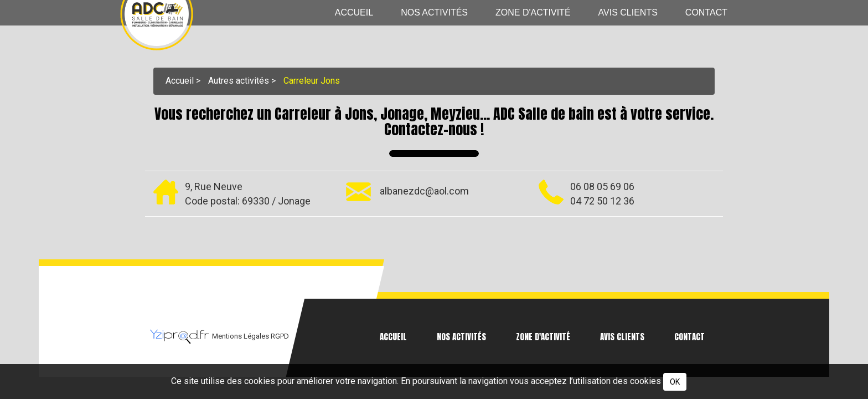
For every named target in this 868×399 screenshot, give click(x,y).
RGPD (280, 336)
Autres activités (239, 80)
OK (675, 382)
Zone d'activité (533, 12)
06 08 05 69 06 (602, 186)
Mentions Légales (241, 336)
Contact (706, 12)
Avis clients (628, 12)
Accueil (354, 12)
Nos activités (434, 12)
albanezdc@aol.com (424, 191)
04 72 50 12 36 (602, 200)
